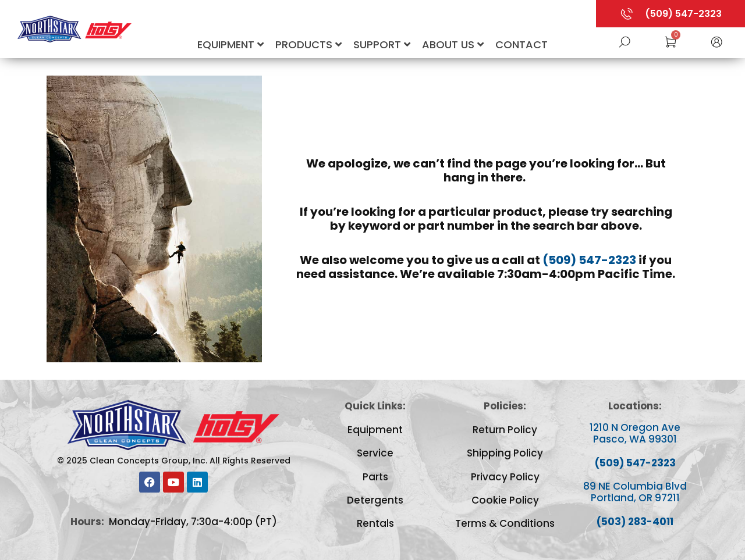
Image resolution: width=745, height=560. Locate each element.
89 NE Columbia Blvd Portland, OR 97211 (635, 492)
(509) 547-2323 (589, 260)
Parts (375, 477)
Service (375, 453)
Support (382, 44)
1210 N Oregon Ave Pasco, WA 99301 (635, 433)
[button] (716, 41)
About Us (453, 44)
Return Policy (505, 430)
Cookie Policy (505, 500)
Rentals (375, 523)
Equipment (230, 44)
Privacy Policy (505, 477)
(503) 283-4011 (635, 522)
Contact (521, 44)
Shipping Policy (505, 453)
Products (308, 44)
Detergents (375, 500)
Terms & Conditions (505, 523)
